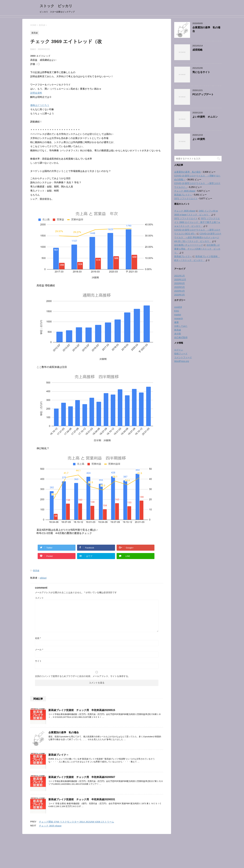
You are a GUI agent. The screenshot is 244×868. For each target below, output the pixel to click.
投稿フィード (181, 354)
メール (39, 650)
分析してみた (181, 326)
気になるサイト (201, 72)
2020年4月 (180, 291)
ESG (177, 311)
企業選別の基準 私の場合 (64, 732)
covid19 (178, 307)
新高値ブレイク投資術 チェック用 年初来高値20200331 (82, 799)
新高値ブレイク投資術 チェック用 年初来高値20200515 (82, 710)
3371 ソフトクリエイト (186, 198)
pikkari (43, 578)
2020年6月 (180, 283)
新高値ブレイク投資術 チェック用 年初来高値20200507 (82, 777)
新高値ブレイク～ (59, 755)
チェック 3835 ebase (50, 826)
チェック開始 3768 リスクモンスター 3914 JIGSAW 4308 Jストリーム (77, 822)
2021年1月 (180, 276)
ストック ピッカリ (58, 6)
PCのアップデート (203, 94)
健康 (176, 322)
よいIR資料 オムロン (205, 117)
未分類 (178, 334)
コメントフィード (183, 357)
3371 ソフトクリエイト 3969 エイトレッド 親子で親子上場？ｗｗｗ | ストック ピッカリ (197, 222)
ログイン (179, 350)
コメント (39, 598)
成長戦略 (197, 50)
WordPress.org (182, 361)
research (178, 318)
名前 (38, 638)
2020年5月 (180, 287)
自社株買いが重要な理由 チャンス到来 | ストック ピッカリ (197, 249)
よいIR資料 (199, 139)
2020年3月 (180, 295)
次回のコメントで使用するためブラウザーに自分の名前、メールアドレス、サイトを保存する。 (83, 676)
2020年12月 (180, 280)
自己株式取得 (181, 337)
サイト (38, 661)
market (178, 315)
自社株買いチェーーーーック (189, 245)
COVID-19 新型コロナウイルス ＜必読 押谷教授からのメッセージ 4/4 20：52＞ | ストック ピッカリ (198, 237)
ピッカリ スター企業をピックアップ (122, 855)
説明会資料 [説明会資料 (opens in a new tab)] (36, 93)
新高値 (36, 571)
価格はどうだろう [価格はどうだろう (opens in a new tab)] (40, 105)
